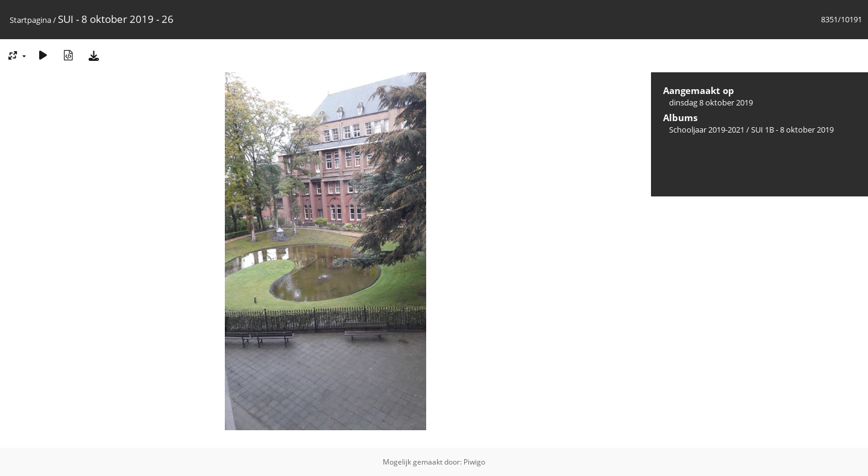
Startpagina (30, 20)
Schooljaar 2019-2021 (707, 130)
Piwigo (474, 462)
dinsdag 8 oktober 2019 (711, 102)
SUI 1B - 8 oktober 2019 (792, 130)
